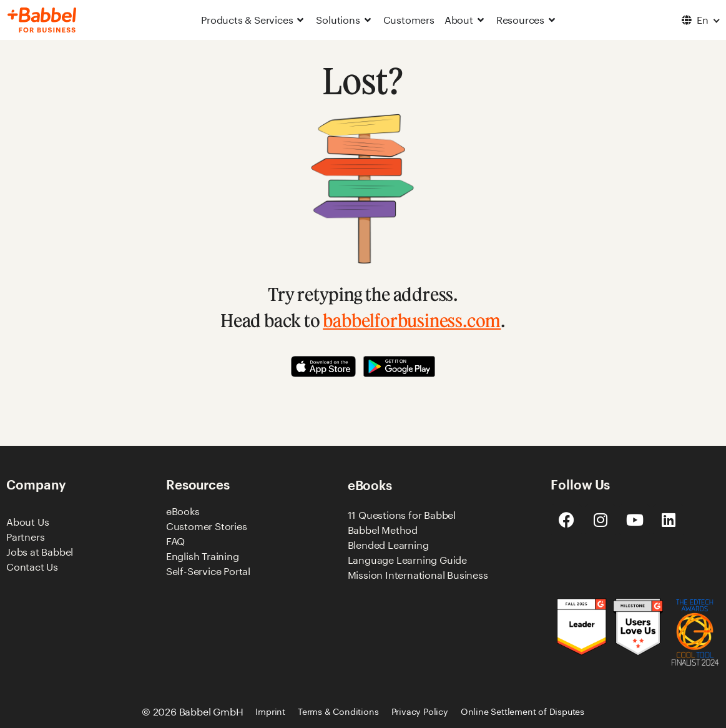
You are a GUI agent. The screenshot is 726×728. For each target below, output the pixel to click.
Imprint (270, 711)
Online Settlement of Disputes (522, 711)
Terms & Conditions (338, 711)
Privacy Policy (420, 711)
